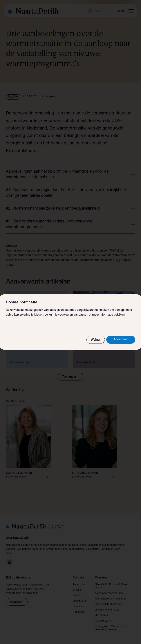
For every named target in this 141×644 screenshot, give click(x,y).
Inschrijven (17, 602)
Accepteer (121, 340)
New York (78, 607)
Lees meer (21, 362)
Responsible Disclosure (109, 604)
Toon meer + (70, 377)
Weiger (96, 340)
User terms (101, 615)
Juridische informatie (107, 610)
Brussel (77, 590)
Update (13, 97)
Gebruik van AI (104, 621)
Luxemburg (79, 601)
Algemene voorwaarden (109, 593)
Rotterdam (79, 612)
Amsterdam (79, 585)
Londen (77, 596)
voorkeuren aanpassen (73, 315)
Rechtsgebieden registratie (111, 599)
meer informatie (103, 315)
